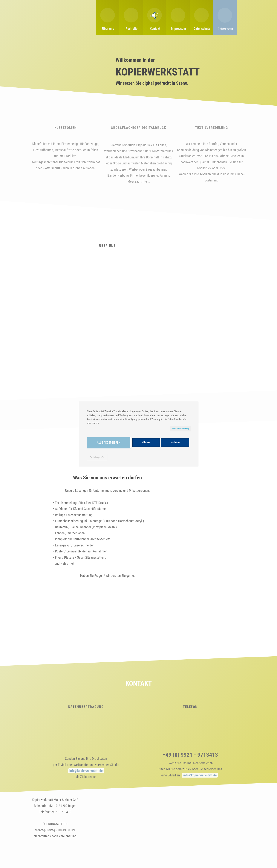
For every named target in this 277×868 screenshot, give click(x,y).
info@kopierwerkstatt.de (86, 771)
